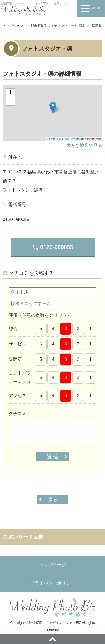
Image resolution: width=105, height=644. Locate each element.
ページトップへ (53, 639)
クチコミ (18, 413)
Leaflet (52, 139)
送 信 (53, 457)
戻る (53, 499)
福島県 (97, 26)
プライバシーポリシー (53, 583)
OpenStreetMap (73, 139)
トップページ (13, 26)
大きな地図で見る (84, 145)
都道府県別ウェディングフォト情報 (57, 26)
